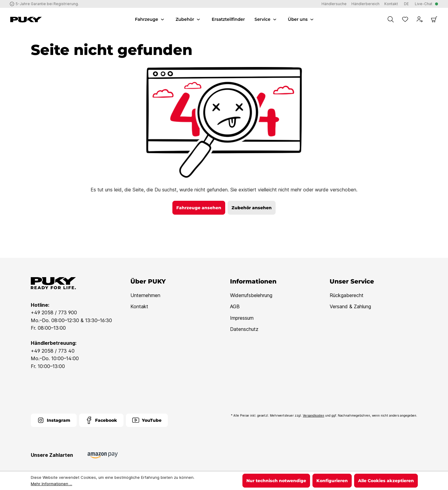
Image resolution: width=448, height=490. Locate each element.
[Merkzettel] (405, 19)
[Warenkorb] (434, 19)
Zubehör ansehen (252, 208)
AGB (235, 306)
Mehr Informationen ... (51, 484)
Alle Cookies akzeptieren (386, 481)
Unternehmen (145, 295)
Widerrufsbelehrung (251, 295)
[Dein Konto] (420, 19)
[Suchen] (391, 19)
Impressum (242, 318)
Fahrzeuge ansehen (199, 208)
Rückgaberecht (347, 295)
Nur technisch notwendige (276, 481)
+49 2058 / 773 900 (54, 312)
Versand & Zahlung (350, 306)
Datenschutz (244, 329)
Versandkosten (314, 415)
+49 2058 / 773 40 (53, 351)
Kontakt (139, 306)
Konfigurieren (332, 481)
